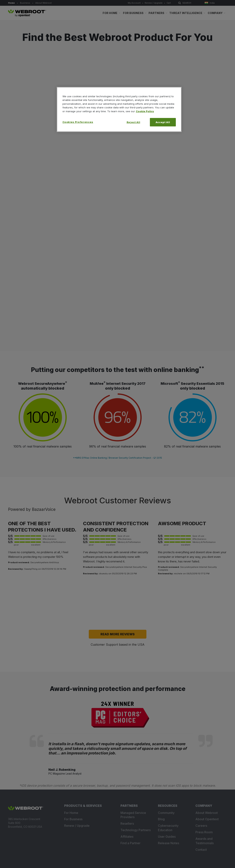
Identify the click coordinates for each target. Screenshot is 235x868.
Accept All (163, 122)
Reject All (133, 122)
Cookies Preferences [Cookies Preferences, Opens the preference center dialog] (78, 122)
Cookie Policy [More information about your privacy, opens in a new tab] (145, 111)
